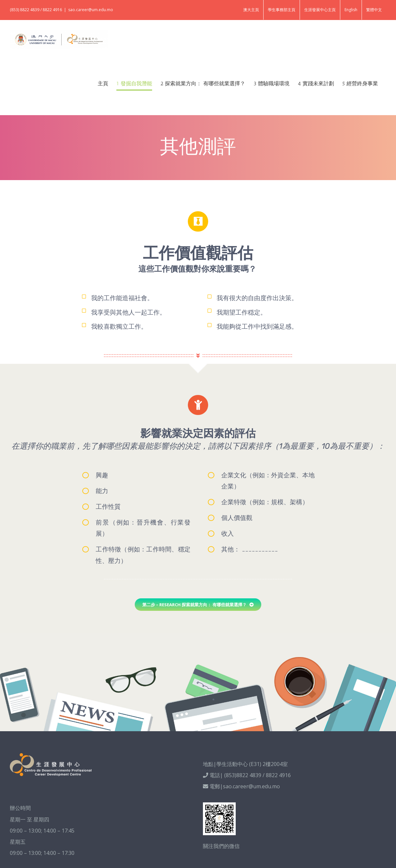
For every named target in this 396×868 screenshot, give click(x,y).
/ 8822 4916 (51, 10)
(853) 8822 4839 (25, 10)
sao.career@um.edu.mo (91, 10)
